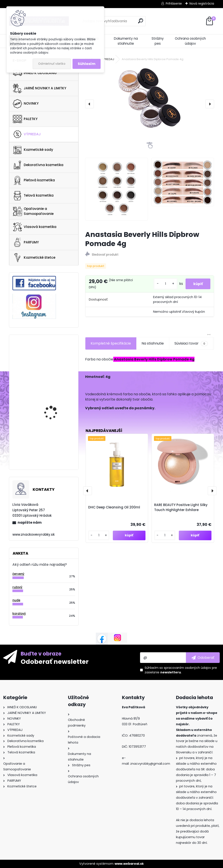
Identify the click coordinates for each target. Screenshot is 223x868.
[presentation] (90, 104)
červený (18, 574)
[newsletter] (203, 657)
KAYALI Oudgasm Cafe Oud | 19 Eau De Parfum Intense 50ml (55, 356)
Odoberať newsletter (55, 661)
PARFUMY (26, 242)
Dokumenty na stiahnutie (126, 41)
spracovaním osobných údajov (187, 668)
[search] (141, 21)
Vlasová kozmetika (35, 227)
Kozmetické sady (33, 150)
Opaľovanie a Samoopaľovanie (33, 211)
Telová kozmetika (33, 196)
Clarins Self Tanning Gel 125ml (56, 392)
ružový (17, 587)
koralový (19, 614)
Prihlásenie (174, 3)
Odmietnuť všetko (52, 64)
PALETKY (25, 119)
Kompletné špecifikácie (111, 343)
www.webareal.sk (129, 864)
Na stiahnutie (153, 343)
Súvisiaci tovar (191, 343)
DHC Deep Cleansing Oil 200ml (114, 507)
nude (16, 600)
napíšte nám (30, 522)
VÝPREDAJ (27, 134)
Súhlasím (87, 64)
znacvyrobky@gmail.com (150, 764)
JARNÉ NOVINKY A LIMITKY (40, 88)
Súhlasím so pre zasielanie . (181, 670)
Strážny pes (158, 41)
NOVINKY (26, 104)
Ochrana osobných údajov (190, 41)
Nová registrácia (202, 3)
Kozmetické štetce (34, 258)
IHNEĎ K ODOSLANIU (35, 73)
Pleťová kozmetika (34, 180)
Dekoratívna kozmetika (38, 165)
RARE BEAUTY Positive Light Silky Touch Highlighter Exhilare (181, 507)
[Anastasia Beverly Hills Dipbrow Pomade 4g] (150, 99)
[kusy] (163, 284)
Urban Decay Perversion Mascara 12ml (56, 441)
